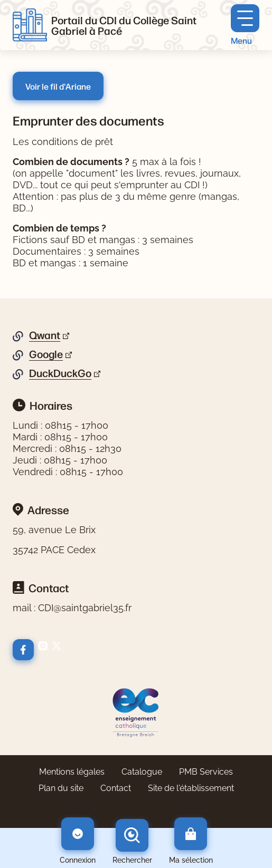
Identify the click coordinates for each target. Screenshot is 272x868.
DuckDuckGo (60, 373)
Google (46, 354)
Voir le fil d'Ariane (58, 86)
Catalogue (142, 772)
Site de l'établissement (191, 788)
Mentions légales (72, 772)
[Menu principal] (245, 25)
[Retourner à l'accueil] (30, 25)
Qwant (45, 335)
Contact (116, 788)
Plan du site (61, 788)
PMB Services (206, 772)
